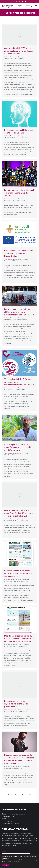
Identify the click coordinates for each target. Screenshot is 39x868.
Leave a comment (19, 59)
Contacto (17, 864)
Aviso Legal (20, 866)
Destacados (14, 57)
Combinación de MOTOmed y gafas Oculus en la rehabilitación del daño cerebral (19, 51)
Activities (7, 57)
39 (30, 795)
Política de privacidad (10, 866)
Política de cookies (30, 866)
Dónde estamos (25, 864)
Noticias (25, 57)
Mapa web (10, 864)
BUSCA (4, 851)
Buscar (34, 855)
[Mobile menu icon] (36, 6)
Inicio (5, 864)
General (20, 57)
